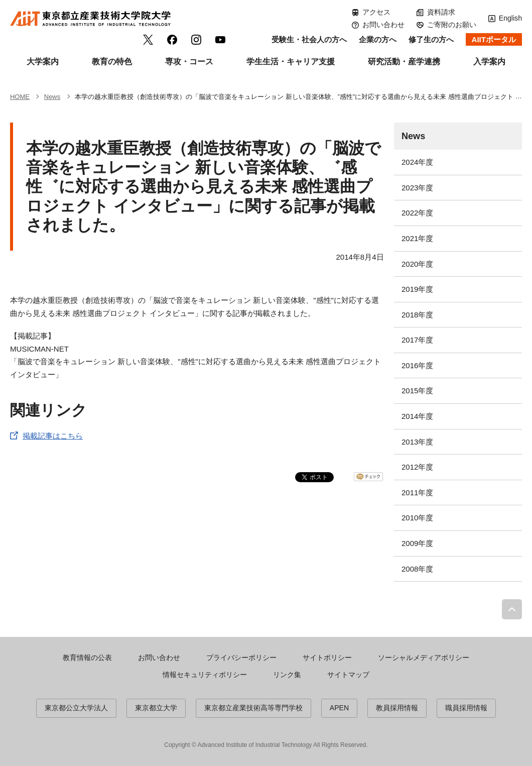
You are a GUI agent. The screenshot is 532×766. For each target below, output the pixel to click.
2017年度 (417, 340)
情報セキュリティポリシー (205, 675)
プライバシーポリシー (241, 658)
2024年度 (417, 162)
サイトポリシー (327, 658)
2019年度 (417, 289)
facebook (172, 40)
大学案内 (43, 62)
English (510, 18)
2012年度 (417, 467)
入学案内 (489, 62)
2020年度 (417, 264)
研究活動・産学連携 (404, 62)
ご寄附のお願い (452, 25)
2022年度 (417, 213)
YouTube (220, 40)
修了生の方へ (431, 39)
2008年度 (417, 569)
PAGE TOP (512, 609)
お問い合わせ (383, 25)
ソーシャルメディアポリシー (424, 658)
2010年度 (417, 518)
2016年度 (417, 365)
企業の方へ (378, 39)
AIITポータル (494, 39)
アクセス (376, 12)
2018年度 (417, 315)
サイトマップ (348, 675)
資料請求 (441, 12)
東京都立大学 (156, 708)
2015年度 (417, 391)
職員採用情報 (466, 708)
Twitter (148, 40)
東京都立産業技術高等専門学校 (253, 708)
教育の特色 (112, 62)
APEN (339, 708)
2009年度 (417, 543)
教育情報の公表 (87, 658)
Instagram (196, 40)
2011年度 (417, 493)
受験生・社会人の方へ (309, 39)
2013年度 (417, 442)
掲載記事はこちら (53, 436)
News (413, 136)
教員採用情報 (397, 708)
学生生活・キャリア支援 (291, 62)
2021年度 (417, 238)
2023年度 (417, 188)
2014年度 (417, 416)
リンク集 (287, 675)
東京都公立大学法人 (76, 708)
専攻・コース (189, 62)
